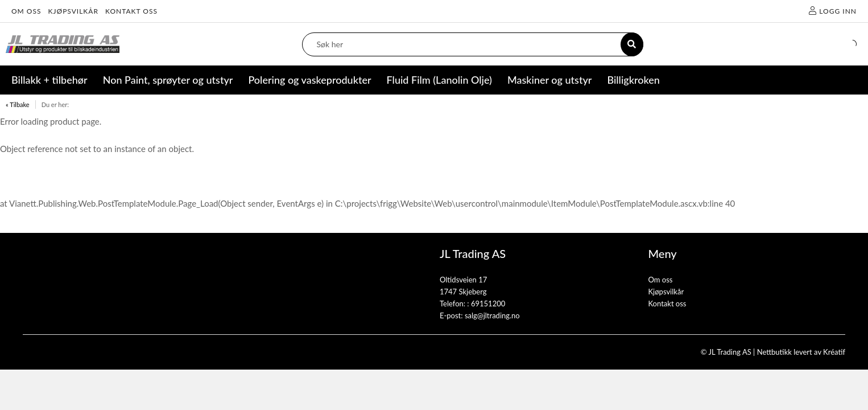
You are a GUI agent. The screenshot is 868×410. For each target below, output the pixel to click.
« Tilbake (18, 104)
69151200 (488, 304)
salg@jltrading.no (492, 315)
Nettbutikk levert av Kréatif (801, 352)
